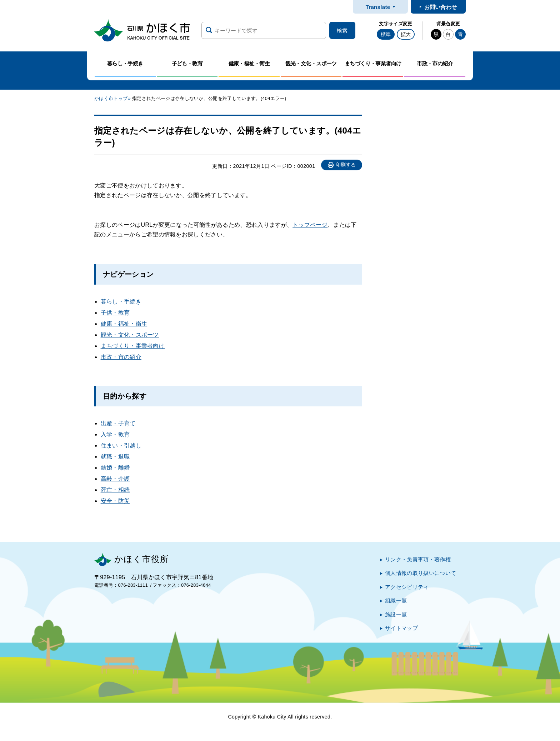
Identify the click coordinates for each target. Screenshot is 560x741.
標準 (386, 34)
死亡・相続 (115, 490)
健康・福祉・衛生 (124, 324)
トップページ (310, 225)
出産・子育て (118, 423)
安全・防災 (115, 501)
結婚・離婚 (115, 468)
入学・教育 (115, 434)
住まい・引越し (121, 445)
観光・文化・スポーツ (130, 335)
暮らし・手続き (121, 302)
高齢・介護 (115, 479)
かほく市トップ (111, 98)
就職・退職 (115, 457)
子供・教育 (115, 313)
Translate (378, 7)
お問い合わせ (441, 7)
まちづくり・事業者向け (133, 346)
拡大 (406, 34)
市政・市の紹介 (121, 357)
